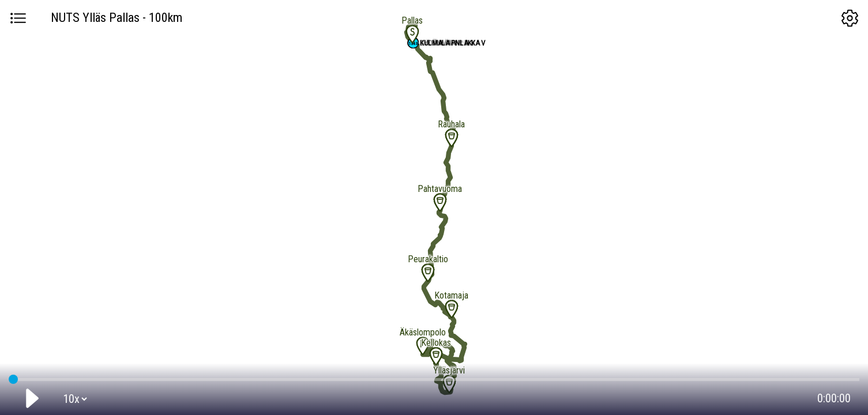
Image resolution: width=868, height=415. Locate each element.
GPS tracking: (434, 377)
